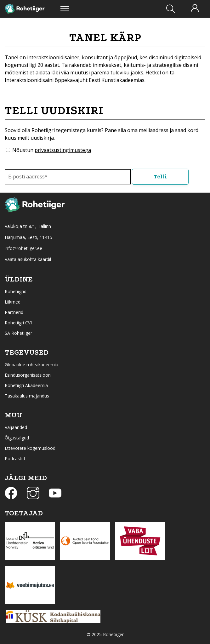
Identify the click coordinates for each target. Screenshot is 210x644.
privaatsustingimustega (63, 150)
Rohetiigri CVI (18, 323)
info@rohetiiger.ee (23, 248)
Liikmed (13, 302)
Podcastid (15, 458)
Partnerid (14, 312)
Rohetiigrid (16, 291)
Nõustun (52, 150)
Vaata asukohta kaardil (28, 259)
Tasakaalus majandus (27, 396)
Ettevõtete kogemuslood (30, 448)
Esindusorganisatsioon (28, 375)
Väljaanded (16, 427)
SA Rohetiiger (18, 333)
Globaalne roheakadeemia (31, 365)
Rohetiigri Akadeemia (26, 385)
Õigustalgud (17, 438)
